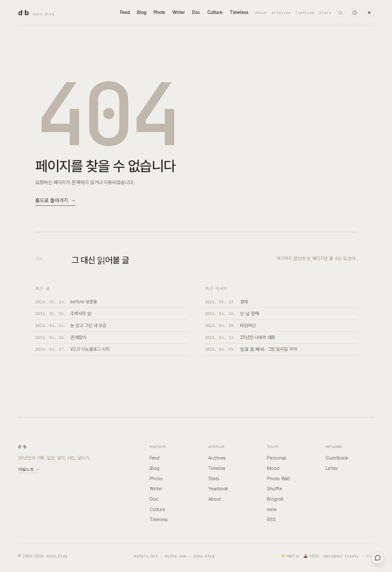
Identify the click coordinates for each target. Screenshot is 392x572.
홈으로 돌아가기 (56, 201)
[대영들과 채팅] (378, 558)
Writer (179, 12)
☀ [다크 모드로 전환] (369, 13)
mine (272, 509)
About (261, 13)
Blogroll (275, 499)
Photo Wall (278, 479)
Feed (125, 12)
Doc (196, 12)
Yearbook (218, 489)
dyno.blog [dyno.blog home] (43, 14)
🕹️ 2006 (311, 556)
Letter (332, 468)
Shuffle (274, 489)
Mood (273, 468)
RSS (271, 519)
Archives (281, 13)
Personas (277, 458)
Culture (215, 12)
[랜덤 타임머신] (355, 13)
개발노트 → (29, 469)
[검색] (340, 13)
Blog (142, 12)
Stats (325, 13)
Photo (160, 12)
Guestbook (337, 458)
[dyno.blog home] (23, 13)
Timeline (305, 13)
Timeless (239, 12)
